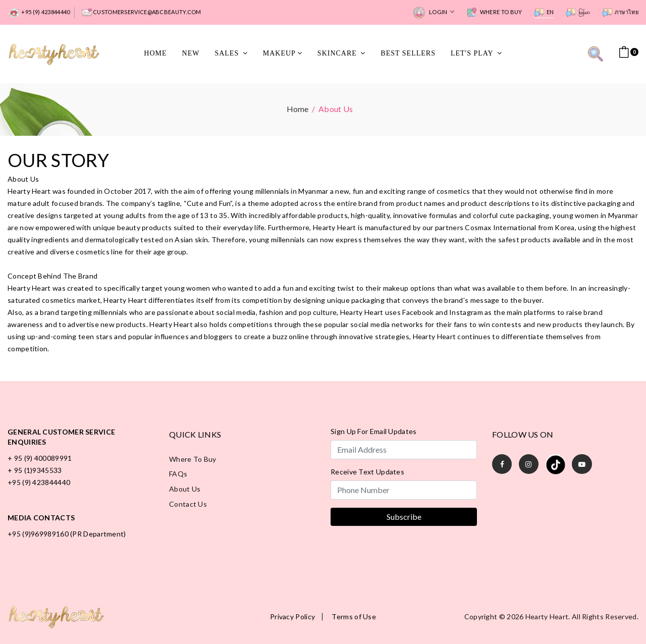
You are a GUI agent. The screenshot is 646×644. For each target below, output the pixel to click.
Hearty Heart (547, 616)
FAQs (178, 474)
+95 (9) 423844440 (39, 13)
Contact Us (188, 504)
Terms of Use (354, 616)
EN (544, 13)
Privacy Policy (292, 616)
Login (434, 13)
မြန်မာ (578, 13)
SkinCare (342, 53)
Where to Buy (494, 13)
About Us (185, 489)
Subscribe (404, 516)
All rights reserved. (605, 616)
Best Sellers (408, 53)
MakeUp (283, 53)
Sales (231, 53)
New (191, 53)
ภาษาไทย (620, 13)
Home (155, 53)
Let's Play (476, 53)
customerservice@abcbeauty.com (142, 13)
